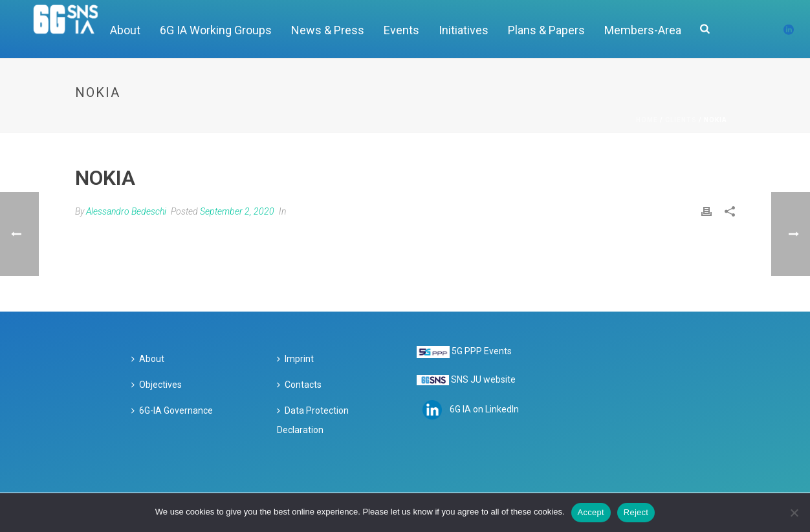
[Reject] (794, 513)
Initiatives (464, 30)
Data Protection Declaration (313, 420)
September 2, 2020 (237, 211)
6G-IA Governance (172, 410)
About (148, 359)
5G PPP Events (482, 351)
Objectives (157, 385)
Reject (636, 512)
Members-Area (643, 30)
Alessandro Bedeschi (126, 211)
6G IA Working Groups (216, 30)
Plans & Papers (546, 30)
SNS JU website (483, 379)
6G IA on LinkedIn (484, 409)
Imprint (295, 359)
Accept (591, 512)
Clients (681, 120)
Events (401, 30)
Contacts (299, 385)
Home (647, 120)
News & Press (328, 30)
